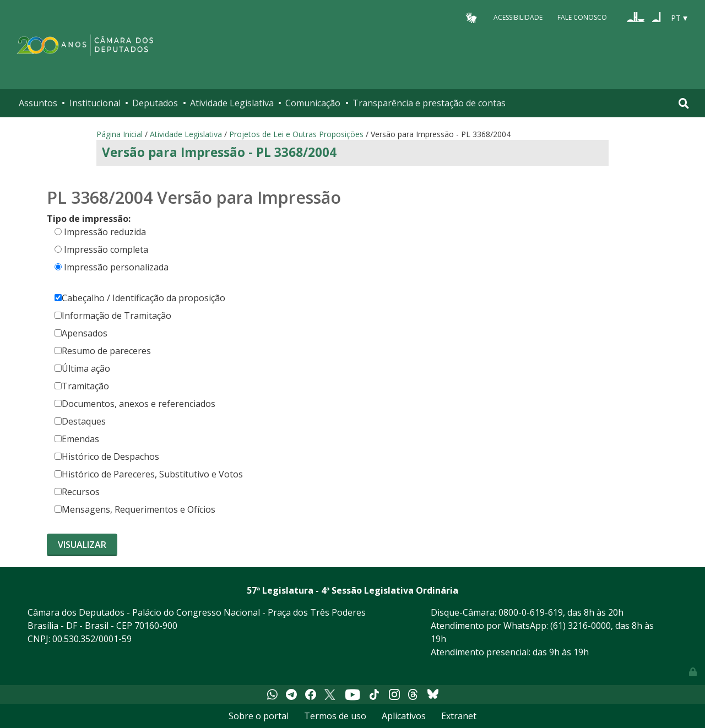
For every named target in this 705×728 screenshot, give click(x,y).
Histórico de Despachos (107, 457)
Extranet (459, 716)
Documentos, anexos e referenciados (135, 404)
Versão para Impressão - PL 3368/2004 (219, 152)
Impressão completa (106, 249)
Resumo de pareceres (103, 351)
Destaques (80, 421)
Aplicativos (404, 716)
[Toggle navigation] (684, 103)
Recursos (77, 492)
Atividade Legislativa (232, 103)
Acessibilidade (518, 17)
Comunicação (313, 103)
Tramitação (82, 386)
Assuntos (38, 103)
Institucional (95, 103)
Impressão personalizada (116, 267)
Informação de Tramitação (113, 316)
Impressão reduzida (105, 232)
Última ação (82, 368)
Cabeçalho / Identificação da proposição (140, 298)
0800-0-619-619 (531, 612)
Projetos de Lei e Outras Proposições (296, 134)
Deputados (155, 103)
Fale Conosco (582, 17)
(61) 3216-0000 (581, 626)
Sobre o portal (259, 716)
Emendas (77, 439)
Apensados (81, 333)
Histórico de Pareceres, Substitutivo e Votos (149, 474)
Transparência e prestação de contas (429, 103)
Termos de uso (335, 716)
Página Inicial (120, 134)
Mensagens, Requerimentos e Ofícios (135, 509)
